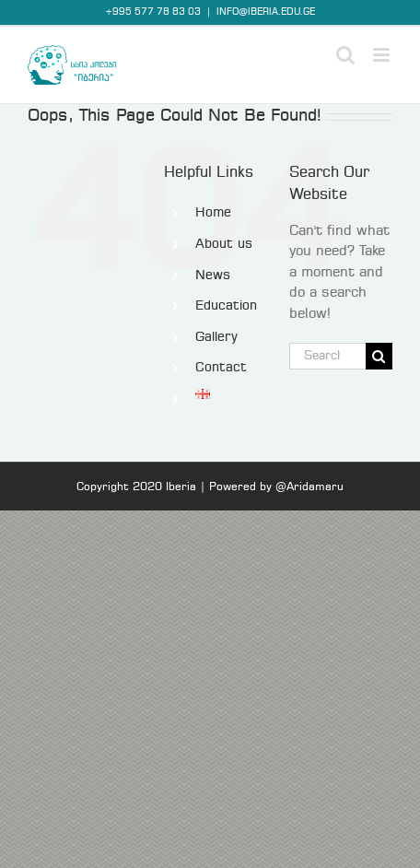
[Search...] (327, 356)
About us (224, 244)
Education (226, 306)
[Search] (379, 356)
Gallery (216, 337)
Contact (221, 368)
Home (213, 213)
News (213, 276)
